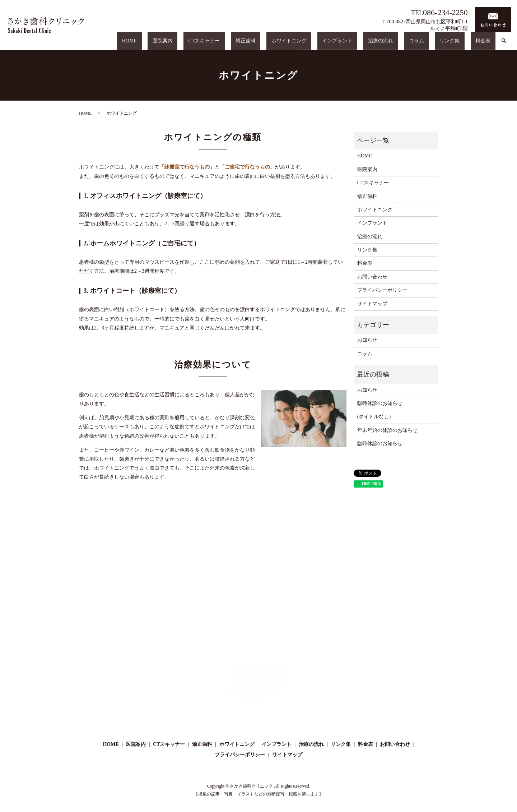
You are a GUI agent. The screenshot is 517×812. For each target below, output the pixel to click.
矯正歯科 (308, 44)
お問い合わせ (372, 277)
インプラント (381, 44)
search (504, 45)
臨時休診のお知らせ (380, 403)
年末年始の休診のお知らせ (387, 430)
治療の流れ (415, 44)
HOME (221, 44)
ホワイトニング (342, 44)
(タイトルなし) (374, 417)
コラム (441, 44)
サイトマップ (372, 304)
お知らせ (367, 340)
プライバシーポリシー (382, 290)
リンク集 (464, 44)
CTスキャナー (277, 44)
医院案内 (245, 44)
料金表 (488, 44)
